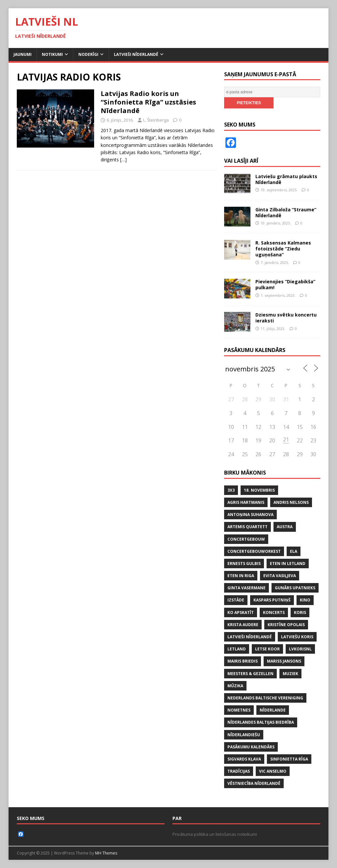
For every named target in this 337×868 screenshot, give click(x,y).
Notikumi (52, 54)
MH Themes (106, 853)
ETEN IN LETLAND (288, 563)
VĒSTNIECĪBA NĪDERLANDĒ (254, 783)
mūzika (235, 686)
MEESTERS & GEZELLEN (250, 674)
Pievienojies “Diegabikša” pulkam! (285, 284)
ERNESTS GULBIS (244, 563)
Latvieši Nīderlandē (136, 54)
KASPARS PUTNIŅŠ (272, 600)
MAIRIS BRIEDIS (243, 661)
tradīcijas (239, 771)
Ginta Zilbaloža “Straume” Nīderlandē (286, 212)
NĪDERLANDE (273, 710)
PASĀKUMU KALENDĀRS (251, 747)
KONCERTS (274, 612)
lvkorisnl (300, 649)
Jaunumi (23, 54)
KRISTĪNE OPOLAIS (286, 625)
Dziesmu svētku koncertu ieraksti (286, 318)
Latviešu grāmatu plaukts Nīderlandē (286, 179)
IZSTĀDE (236, 600)
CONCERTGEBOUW (246, 539)
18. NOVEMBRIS (259, 490)
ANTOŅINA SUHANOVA (250, 515)
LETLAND (237, 649)
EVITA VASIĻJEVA (280, 576)
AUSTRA (285, 527)
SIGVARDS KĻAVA (244, 759)
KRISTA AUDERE (243, 625)
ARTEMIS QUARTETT (247, 527)
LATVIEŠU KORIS (297, 637)
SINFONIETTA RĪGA (289, 759)
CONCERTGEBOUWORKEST (254, 551)
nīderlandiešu (244, 735)
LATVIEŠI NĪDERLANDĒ (250, 637)
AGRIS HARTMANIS (246, 502)
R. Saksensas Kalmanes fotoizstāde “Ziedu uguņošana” (283, 249)
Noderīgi (88, 54)
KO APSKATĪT (241, 612)
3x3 (231, 490)
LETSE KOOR (267, 649)
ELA (294, 551)
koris (300, 612)
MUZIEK (290, 674)
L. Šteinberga (156, 120)
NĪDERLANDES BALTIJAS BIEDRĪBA (261, 722)
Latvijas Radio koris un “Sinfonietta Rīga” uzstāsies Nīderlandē (148, 102)
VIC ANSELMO (273, 771)
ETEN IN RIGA (241, 576)
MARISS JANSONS (284, 661)
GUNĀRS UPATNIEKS (295, 588)
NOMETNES (239, 710)
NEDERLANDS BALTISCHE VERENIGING (265, 698)
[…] (123, 160)
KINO (305, 600)
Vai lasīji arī (241, 161)
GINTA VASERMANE (246, 588)
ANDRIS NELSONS (291, 502)
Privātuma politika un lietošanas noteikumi (215, 834)
